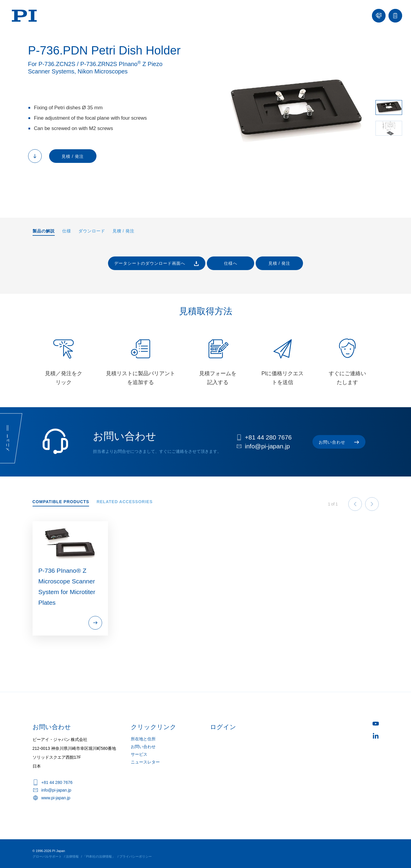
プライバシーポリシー (136, 856)
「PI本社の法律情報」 (99, 856)
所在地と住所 (143, 739)
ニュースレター (145, 762)
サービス (139, 754)
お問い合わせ (143, 747)
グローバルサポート (47, 856)
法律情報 (72, 856)
